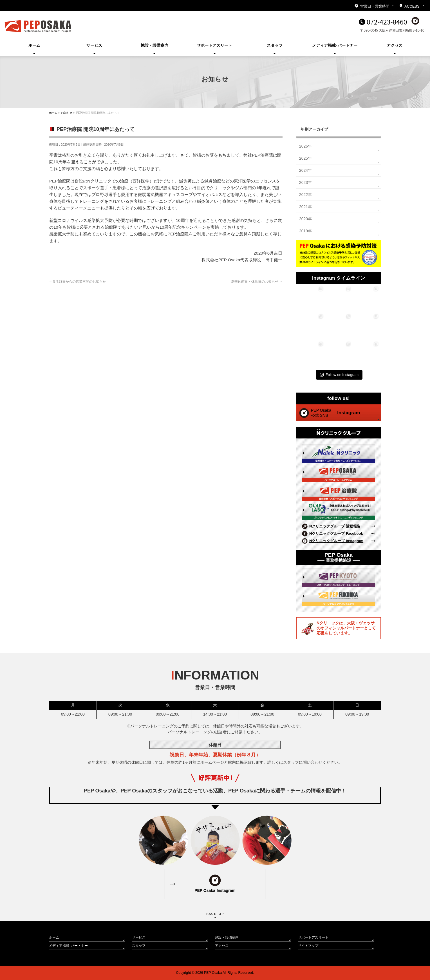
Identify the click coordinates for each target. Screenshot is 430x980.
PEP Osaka (213, 973)
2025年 (305, 158)
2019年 (305, 231)
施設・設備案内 (227, 937)
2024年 (305, 170)
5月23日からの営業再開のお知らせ (78, 282)
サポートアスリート (313, 937)
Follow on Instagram (339, 375)
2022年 (305, 195)
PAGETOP (215, 914)
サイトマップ (308, 946)
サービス (139, 937)
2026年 (305, 146)
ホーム (54, 937)
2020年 (305, 219)
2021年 (305, 207)
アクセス (222, 946)
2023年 (305, 182)
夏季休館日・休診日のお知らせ (257, 282)
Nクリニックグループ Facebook (336, 534)
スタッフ (139, 946)
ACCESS (412, 6)
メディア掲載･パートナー (68, 946)
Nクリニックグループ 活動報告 (335, 526)
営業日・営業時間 (375, 6)
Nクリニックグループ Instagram (336, 541)
